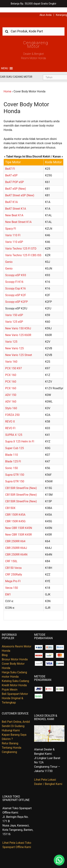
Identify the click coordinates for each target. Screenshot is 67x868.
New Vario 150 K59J (18, 323)
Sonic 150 (12, 463)
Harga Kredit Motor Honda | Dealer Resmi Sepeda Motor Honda (34, 19)
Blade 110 (12, 450)
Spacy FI (11, 224)
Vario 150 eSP (14, 310)
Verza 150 (12, 583)
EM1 (8, 589)
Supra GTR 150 (15, 470)
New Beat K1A (14, 210)
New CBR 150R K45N (19, 523)
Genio (9, 257)
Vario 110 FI (13, 230)
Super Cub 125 (14, 443)
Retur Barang (10, 738)
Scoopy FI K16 (14, 277)
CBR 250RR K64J (16, 543)
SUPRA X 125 (14, 430)
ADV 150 (11, 390)
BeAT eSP (11, 170)
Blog (5, 650)
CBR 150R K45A (15, 510)
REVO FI (10, 423)
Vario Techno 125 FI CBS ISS (24, 250)
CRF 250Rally (14, 569)
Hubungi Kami (11, 726)
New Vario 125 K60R (18, 330)
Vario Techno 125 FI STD (21, 244)
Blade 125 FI (13, 456)
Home (7, 86)
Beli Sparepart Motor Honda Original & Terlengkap (15, 693)
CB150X (10, 503)
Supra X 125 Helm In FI (20, 436)
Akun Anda (46, 10)
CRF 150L (11, 556)
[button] (5, 63)
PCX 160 (11, 370)
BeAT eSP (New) (16, 184)
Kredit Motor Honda (14, 680)
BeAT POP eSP (14, 177)
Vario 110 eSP (14, 237)
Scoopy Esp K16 (15, 283)
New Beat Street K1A (18, 217)
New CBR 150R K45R (18, 530)
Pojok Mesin (10, 685)
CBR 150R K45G (15, 516)
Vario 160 (11, 357)
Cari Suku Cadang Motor (16, 72)
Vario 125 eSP (14, 317)
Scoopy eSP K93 (16, 270)
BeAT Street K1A (16, 204)
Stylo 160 (11, 403)
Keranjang (61, 10)
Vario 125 (11, 337)
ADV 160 (11, 397)
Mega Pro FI (13, 576)
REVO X (10, 416)
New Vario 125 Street (19, 350)
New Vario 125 (14, 343)
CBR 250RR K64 (15, 536)
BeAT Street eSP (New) (20, 190)
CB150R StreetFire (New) (21, 483)
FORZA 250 (12, 410)
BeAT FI (10, 164)
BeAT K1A (12, 197)
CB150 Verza (13, 563)
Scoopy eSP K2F (16, 290)
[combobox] (33, 26)
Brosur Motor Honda (15, 654)
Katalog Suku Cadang (15, 676)
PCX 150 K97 (13, 363)
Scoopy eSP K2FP (17, 297)
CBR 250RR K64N (16, 550)
